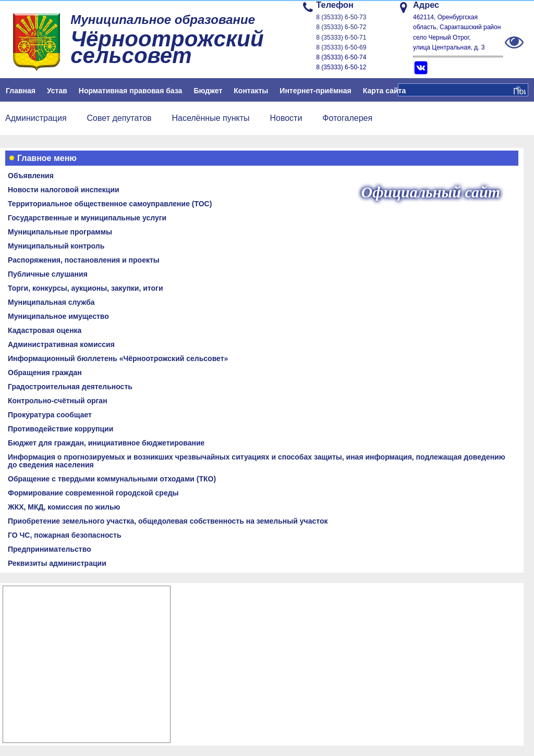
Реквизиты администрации (57, 563)
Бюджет (208, 91)
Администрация (36, 118)
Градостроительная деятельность (70, 387)
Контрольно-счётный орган (58, 401)
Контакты (251, 91)
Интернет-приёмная (315, 91)
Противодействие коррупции (60, 429)
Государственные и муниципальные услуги (87, 218)
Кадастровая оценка (45, 330)
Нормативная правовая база (131, 91)
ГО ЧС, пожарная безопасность (65, 535)
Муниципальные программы (60, 232)
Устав (57, 91)
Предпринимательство (50, 549)
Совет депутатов (119, 118)
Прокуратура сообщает (50, 415)
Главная (21, 91)
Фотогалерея (347, 118)
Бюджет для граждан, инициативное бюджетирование (106, 443)
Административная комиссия (61, 344)
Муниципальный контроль (56, 246)
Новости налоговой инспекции (64, 190)
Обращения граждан (45, 373)
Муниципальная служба (51, 302)
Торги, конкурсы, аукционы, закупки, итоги (86, 288)
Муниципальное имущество (58, 316)
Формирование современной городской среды (93, 493)
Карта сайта (384, 91)
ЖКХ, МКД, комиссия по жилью (64, 507)
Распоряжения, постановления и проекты (84, 260)
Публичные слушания (48, 274)
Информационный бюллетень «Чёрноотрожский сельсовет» (118, 358)
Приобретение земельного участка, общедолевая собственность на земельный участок (168, 521)
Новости (286, 118)
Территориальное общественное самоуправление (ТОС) (110, 204)
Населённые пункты (210, 118)
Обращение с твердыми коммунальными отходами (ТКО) (112, 479)
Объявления (31, 176)
